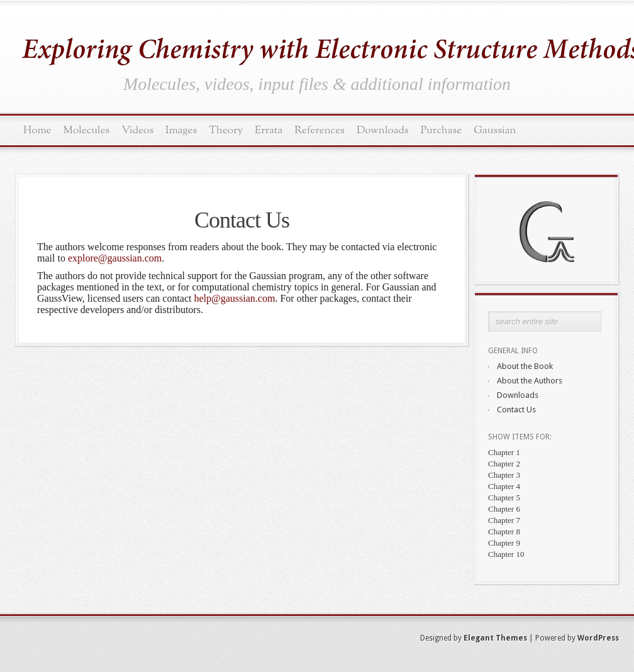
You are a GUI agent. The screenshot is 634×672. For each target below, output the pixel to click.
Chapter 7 (504, 520)
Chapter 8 (504, 532)
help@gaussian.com (234, 298)
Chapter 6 (504, 509)
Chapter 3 (504, 475)
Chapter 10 (506, 554)
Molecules (87, 130)
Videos (137, 130)
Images (181, 130)
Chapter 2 (504, 464)
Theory (226, 130)
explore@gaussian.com (115, 258)
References (320, 130)
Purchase (442, 130)
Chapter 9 (504, 543)
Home (37, 130)
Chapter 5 (504, 498)
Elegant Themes (495, 638)
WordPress (598, 638)
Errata (269, 130)
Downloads (383, 130)
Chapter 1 (504, 452)
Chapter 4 (504, 486)
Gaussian (495, 130)
